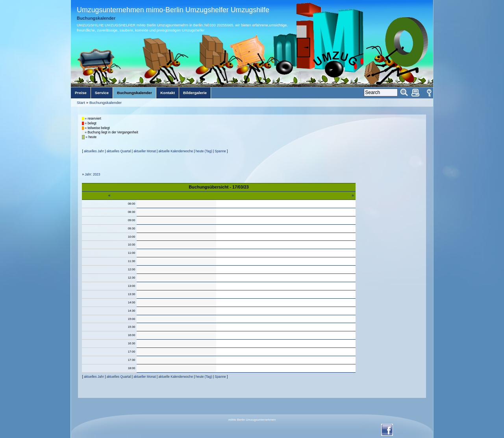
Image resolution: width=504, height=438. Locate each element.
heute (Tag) (204, 151)
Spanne (220, 151)
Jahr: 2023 (92, 175)
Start (81, 103)
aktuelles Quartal (119, 151)
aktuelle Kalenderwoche (176, 151)
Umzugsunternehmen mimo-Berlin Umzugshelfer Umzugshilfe (173, 10)
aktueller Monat (145, 151)
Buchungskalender (106, 103)
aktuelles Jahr (94, 151)
